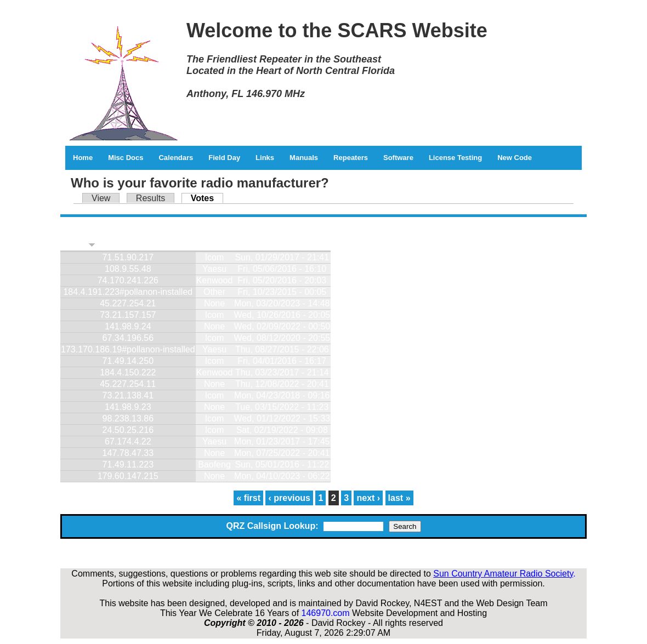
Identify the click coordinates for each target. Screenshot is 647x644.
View (101, 198)
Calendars (176, 158)
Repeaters (351, 158)
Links (265, 158)
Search (405, 526)
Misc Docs (126, 158)
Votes (207, 198)
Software (398, 158)
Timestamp (257, 245)
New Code (515, 158)
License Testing (455, 158)
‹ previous (289, 498)
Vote (205, 245)
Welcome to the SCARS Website (337, 30)
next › (368, 498)
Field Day (224, 158)
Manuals (304, 158)
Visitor (78, 245)
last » (399, 498)
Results (151, 198)
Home (83, 158)
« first (248, 498)
